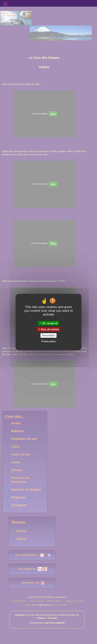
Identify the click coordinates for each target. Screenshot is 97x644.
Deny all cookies (49, 329)
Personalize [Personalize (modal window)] (49, 335)
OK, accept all (48, 323)
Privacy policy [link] (49, 341)
